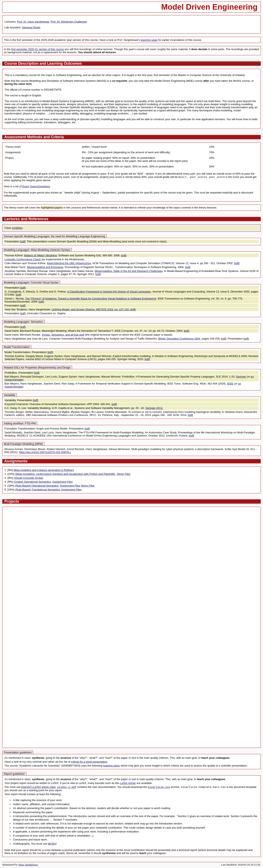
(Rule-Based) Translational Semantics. (38, 490)
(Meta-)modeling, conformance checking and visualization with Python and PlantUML (65, 474)
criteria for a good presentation (89, 762)
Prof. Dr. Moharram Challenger (69, 22)
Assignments (16, 461)
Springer (241, 377)
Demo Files (124, 474)
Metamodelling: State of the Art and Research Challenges (129, 271)
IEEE (230, 384)
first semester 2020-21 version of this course (38, 49)
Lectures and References (26, 219)
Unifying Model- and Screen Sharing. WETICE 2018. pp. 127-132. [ (91, 309)
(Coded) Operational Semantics (32, 482)
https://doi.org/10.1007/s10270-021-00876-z (45, 452)
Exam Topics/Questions (36, 186)
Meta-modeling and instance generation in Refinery (44, 470)
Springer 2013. (154, 408)
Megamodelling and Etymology (45, 267)
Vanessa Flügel (31, 27)
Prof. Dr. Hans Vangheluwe (33, 22)
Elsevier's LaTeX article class (39, 787)
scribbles (17, 228)
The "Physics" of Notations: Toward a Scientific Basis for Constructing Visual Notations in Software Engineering (91, 299)
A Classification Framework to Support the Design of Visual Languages (109, 292)
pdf (23, 241)
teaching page (149, 40)
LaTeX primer (128, 783)
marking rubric (111, 766)
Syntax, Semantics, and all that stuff (63, 335)
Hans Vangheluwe (28, 865)
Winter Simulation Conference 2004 (179, 339)
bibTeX (52, 844)
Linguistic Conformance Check (23, 259)
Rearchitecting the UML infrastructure (69, 263)
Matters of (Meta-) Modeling (40, 255)
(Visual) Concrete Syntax (28, 478)
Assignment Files (63, 482)
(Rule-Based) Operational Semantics (37, 486)
